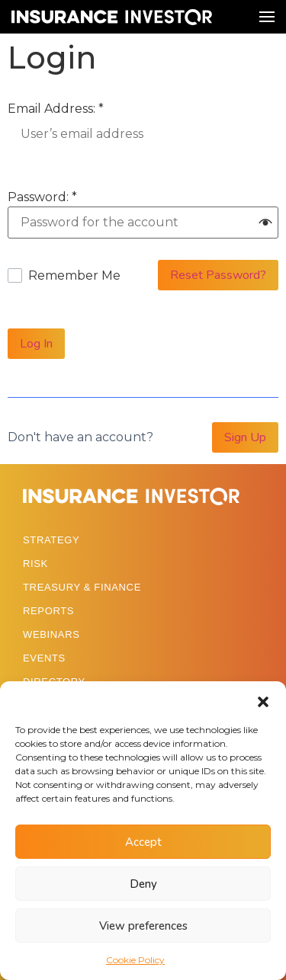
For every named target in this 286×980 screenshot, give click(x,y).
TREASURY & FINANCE (82, 587)
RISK (35, 564)
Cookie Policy (135, 960)
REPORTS (48, 611)
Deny (143, 884)
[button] (263, 700)
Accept (143, 842)
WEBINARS (51, 634)
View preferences (143, 926)
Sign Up (245, 437)
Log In (36, 344)
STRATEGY (51, 540)
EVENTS (44, 658)
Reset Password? (218, 275)
